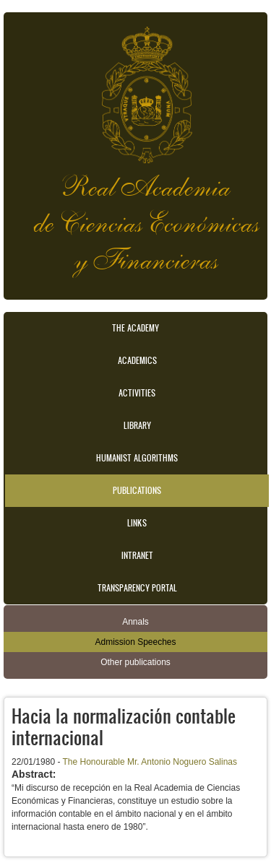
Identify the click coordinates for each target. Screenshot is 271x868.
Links (137, 523)
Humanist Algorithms (137, 458)
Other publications (135, 662)
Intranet (137, 555)
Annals (135, 622)
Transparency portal (137, 588)
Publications (137, 490)
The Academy (135, 328)
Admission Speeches (135, 642)
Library (137, 425)
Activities (137, 393)
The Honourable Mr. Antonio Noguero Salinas (150, 762)
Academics (137, 360)
